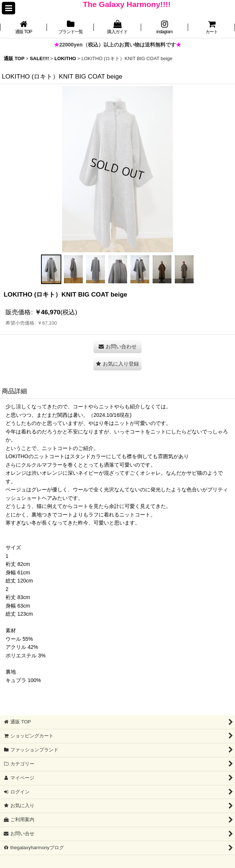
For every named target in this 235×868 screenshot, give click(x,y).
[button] (8, 8)
